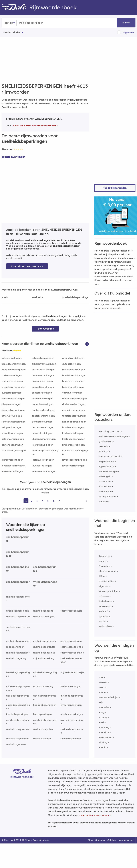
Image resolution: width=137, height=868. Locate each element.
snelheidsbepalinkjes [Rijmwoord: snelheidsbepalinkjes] (72, 653)
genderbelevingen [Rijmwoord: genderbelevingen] (42, 422)
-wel (101, 722)
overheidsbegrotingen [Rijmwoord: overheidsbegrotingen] (18, 722)
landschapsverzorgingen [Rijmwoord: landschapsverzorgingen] (75, 452)
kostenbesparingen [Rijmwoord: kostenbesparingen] (12, 445)
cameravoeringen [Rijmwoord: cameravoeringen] (42, 393)
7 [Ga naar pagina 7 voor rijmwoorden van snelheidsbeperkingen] (59, 501)
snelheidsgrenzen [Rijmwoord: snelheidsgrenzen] (16, 744)
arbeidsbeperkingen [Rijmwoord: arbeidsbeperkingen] (17, 611)
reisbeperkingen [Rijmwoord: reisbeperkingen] (15, 647)
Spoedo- (104, 616)
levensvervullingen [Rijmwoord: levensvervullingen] (12, 471)
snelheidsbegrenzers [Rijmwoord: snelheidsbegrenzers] (18, 729)
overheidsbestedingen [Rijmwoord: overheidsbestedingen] (72, 722)
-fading (103, 742)
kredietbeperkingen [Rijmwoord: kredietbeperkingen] (17, 714)
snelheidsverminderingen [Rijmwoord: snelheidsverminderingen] (72, 660)
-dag (102, 712)
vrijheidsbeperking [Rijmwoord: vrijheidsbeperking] (44, 658)
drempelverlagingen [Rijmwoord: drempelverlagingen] (13, 410)
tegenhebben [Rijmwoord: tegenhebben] (106, 461)
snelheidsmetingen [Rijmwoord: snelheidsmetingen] (44, 616)
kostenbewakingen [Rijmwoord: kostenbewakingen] (43, 445)
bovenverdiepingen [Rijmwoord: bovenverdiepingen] (73, 381)
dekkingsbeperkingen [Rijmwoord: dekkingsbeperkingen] (18, 697)
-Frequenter (106, 737)
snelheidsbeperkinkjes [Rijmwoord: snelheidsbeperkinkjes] (18, 554)
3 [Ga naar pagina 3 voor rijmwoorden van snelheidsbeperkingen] (37, 501)
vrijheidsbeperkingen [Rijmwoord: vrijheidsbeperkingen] (45, 584)
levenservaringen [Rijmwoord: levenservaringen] (42, 466)
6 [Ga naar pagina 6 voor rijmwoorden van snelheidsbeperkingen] (54, 501)
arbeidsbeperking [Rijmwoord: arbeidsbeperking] (43, 686)
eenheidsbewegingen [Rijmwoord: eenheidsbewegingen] (18, 641)
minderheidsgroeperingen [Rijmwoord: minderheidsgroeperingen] (18, 688)
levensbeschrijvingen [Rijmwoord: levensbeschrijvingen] (13, 466)
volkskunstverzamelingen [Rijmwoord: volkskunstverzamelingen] (113, 436)
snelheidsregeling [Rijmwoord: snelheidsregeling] (16, 658)
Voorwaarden (126, 840)
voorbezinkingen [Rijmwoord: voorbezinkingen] (108, 471)
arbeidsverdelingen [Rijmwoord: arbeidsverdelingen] (73, 358)
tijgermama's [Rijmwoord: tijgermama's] (106, 466)
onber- (103, 561)
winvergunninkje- (109, 591)
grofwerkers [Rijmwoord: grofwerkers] (106, 441)
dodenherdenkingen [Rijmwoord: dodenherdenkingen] (74, 404)
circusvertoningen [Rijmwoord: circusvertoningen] (72, 393)
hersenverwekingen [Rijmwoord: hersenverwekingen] (43, 427)
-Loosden (104, 707)
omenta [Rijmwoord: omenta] (103, 502)
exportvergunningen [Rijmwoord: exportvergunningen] (43, 416)
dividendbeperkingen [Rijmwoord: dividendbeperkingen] (72, 697)
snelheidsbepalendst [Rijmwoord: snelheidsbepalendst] (18, 739)
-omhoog (104, 727)
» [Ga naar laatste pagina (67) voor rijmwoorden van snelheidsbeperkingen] (86, 501)
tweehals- (105, 556)
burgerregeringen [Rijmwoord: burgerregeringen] (12, 393)
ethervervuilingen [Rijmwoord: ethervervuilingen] (12, 416)
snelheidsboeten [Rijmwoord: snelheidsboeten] (42, 739)
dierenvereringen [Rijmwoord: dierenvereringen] (11, 404)
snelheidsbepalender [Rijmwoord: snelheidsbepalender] (18, 653)
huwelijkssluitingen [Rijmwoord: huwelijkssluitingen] (12, 433)
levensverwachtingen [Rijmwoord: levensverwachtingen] (44, 471)
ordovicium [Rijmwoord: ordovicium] (105, 492)
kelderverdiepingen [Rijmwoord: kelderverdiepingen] (13, 439)
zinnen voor (34, 125)
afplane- (104, 596)
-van (102, 687)
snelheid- (38, 297)
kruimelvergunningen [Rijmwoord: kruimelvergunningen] (14, 450)
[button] (87, 344)
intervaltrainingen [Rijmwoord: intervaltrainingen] (42, 433)
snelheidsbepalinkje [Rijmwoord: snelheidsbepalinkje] (44, 653)
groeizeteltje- (107, 581)
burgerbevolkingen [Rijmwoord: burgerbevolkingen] (73, 387)
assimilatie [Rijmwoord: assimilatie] (105, 481)
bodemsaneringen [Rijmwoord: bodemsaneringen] (12, 375)
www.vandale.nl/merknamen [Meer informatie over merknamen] (95, 815)
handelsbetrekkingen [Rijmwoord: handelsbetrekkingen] (74, 422)
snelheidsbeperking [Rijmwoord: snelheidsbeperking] (18, 539)
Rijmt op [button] (8, 23)
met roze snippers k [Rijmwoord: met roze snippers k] (110, 456)
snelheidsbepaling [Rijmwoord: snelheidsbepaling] (43, 611)
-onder (103, 692)
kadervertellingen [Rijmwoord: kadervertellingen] (72, 433)
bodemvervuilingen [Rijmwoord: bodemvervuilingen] (43, 375)
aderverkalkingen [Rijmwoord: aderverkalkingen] (12, 358)
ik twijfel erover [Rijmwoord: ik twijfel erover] (108, 496)
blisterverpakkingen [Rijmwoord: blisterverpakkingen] (43, 370)
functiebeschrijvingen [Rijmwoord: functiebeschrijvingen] (74, 416)
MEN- (102, 576)
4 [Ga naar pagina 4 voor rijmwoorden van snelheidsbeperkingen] (43, 501)
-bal (101, 677)
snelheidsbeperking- (75, 297)
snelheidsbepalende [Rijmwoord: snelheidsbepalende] (72, 647)
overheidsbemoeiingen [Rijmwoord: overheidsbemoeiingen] (45, 722)
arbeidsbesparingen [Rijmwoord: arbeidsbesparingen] (43, 358)
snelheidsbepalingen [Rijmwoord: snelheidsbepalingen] (18, 569)
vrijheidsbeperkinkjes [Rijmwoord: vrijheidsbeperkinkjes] (72, 672)
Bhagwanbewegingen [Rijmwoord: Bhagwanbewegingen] (14, 370)
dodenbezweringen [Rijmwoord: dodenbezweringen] (43, 404)
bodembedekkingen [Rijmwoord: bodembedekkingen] (74, 370)
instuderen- (105, 601)
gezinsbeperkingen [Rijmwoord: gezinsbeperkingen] (71, 641)
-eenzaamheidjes (109, 697)
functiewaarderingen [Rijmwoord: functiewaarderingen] (13, 422)
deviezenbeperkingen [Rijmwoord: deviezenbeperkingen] (45, 697)
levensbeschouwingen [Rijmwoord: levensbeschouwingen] (75, 460)
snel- (5, 297)
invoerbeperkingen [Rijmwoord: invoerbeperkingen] (71, 705)
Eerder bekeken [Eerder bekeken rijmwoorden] (12, 32)
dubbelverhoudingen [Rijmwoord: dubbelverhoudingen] (44, 410)
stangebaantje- (108, 571)
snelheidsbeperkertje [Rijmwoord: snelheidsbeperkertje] (18, 616)
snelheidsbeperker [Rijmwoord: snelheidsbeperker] (18, 582)
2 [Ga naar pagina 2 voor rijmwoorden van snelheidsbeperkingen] (32, 501)
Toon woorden (45, 329)
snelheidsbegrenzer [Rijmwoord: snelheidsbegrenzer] (44, 647)
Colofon (112, 840)
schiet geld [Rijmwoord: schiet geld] (105, 476)
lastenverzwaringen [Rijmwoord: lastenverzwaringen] (43, 460)
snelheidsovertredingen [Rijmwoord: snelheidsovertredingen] (18, 629)
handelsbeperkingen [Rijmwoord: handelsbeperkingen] (45, 705)
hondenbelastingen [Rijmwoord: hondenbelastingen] (73, 427)
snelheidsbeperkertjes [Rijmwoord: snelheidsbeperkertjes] (18, 598)
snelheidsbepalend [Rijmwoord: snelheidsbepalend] (44, 729)
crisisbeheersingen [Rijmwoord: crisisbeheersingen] (42, 399)
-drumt (103, 717)
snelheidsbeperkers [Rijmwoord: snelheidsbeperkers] (71, 611)
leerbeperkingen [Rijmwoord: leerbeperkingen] (42, 714)
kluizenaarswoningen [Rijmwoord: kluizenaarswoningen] (44, 439)
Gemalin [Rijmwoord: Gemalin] (104, 446)
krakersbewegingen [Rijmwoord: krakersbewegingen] (73, 445)
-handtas (104, 732)
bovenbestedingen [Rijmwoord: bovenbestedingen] (42, 381)
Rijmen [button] (126, 23)
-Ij (100, 702)
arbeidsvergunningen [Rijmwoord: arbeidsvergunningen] (14, 364)
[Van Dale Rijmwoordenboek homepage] (15, 7)
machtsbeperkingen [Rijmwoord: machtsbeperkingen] (72, 714)
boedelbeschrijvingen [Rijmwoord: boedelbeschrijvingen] (74, 375)
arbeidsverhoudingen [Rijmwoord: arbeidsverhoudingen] (44, 364)
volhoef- (104, 611)
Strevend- (105, 566)
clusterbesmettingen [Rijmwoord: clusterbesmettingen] (13, 399)
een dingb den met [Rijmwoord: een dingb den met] (110, 431)
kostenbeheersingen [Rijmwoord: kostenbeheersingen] (74, 439)
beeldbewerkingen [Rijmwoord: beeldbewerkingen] (71, 686)
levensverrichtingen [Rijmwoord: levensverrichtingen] (73, 466)
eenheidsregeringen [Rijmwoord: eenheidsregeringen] (74, 410)
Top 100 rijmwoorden (115, 188)
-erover (103, 682)
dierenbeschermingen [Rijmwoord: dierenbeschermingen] (74, 399)
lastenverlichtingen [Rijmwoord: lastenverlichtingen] (12, 460)
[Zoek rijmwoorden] (34, 23)
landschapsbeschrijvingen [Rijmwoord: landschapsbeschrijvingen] (45, 452)
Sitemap (100, 840)
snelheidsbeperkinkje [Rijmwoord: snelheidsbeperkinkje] (45, 569)
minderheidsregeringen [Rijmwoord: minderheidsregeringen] (45, 674)
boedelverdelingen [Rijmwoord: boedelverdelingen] (12, 381)
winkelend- (105, 606)
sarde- (103, 621)
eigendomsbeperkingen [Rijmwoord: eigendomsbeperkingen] (18, 707)
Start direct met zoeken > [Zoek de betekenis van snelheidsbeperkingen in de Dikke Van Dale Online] (27, 266)
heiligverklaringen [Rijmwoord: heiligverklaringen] (12, 427)
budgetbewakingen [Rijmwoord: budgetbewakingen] (43, 387)
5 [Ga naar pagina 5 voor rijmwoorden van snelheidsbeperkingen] (48, 501)
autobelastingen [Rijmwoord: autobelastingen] (71, 364)
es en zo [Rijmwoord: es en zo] (103, 451)
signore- (104, 586)
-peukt (103, 747)
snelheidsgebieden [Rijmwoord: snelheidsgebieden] (71, 739)
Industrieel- (106, 626)
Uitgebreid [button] (128, 32)
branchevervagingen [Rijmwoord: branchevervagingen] (13, 387)
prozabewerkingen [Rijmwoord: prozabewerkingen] (13, 157)
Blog (90, 840)
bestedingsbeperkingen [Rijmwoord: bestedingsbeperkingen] (18, 674)
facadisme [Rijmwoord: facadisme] (105, 486)
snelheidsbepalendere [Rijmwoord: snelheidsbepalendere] (72, 731)
